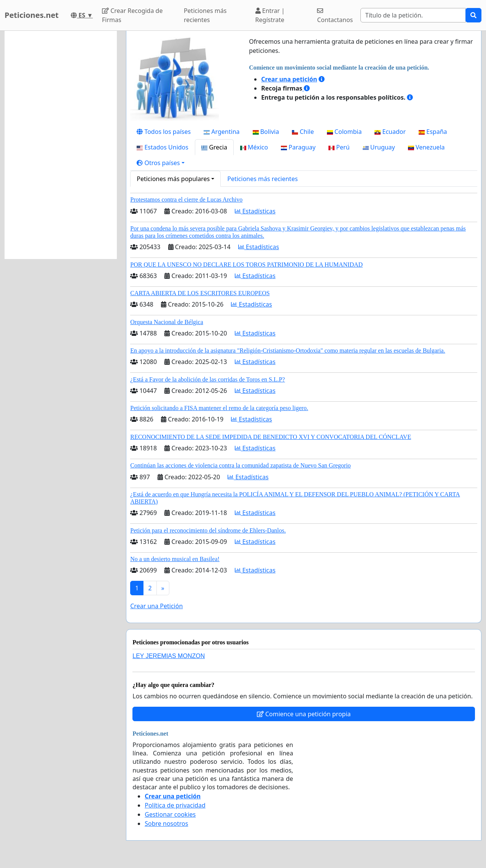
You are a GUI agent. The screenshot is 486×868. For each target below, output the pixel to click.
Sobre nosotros (166, 823)
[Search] (413, 15)
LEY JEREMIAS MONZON (169, 656)
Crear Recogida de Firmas (132, 15)
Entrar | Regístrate (270, 15)
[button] (161, 163)
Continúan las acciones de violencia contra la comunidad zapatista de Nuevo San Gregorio (240, 465)
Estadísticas (255, 211)
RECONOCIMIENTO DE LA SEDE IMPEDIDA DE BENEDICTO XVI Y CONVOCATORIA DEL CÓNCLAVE (271, 437)
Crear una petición (289, 79)
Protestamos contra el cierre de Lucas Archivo (186, 200)
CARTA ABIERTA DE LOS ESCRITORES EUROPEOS (200, 293)
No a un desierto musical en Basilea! (175, 559)
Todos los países (164, 132)
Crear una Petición (156, 606)
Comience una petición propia (304, 714)
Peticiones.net (32, 15)
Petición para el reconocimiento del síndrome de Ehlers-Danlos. (208, 530)
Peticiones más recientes (205, 15)
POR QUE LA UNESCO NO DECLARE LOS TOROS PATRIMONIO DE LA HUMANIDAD (246, 265)
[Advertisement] (61, 145)
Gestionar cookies (170, 814)
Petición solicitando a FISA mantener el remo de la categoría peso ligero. (219, 408)
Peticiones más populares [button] (173, 179)
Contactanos (335, 16)
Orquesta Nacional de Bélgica (167, 322)
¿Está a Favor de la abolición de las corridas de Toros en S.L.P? (207, 379)
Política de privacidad (175, 805)
